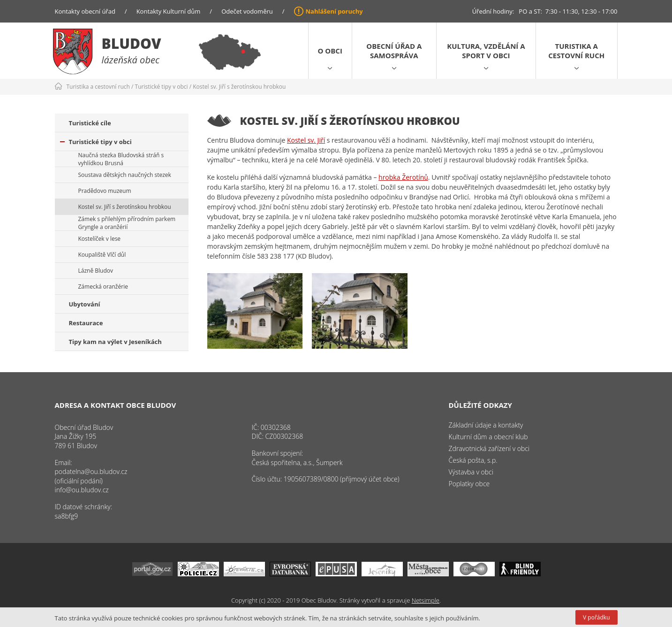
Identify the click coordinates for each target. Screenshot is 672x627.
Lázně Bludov (96, 271)
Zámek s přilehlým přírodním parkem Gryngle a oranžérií (127, 223)
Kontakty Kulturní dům (169, 11)
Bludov (132, 43)
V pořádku (596, 617)
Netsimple (426, 600)
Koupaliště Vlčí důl (102, 255)
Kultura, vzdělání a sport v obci (486, 51)
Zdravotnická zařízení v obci (489, 448)
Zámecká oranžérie (103, 287)
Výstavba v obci (471, 472)
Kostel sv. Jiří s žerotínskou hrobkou (239, 87)
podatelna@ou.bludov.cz (91, 471)
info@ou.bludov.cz (82, 490)
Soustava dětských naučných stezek (125, 175)
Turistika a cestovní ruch (576, 51)
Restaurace (86, 323)
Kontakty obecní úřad (85, 11)
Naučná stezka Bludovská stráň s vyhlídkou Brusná (121, 159)
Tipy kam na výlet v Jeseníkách (115, 342)
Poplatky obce (469, 484)
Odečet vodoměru (247, 11)
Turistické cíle (90, 123)
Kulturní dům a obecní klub (488, 437)
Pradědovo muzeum (105, 191)
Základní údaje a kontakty (486, 425)
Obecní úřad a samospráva (394, 51)
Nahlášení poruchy (334, 11)
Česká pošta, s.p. (473, 460)
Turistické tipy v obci (162, 87)
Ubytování (85, 304)
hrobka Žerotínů (403, 177)
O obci (330, 51)
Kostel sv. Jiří (306, 140)
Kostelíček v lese (100, 239)
